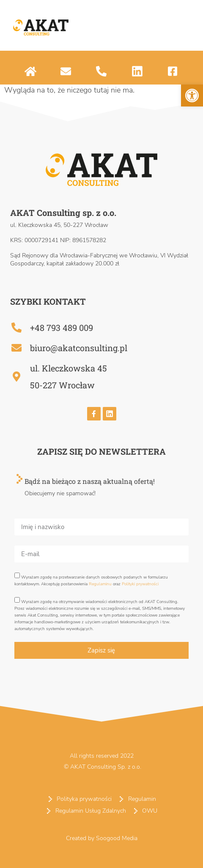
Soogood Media (117, 838)
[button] (192, 96)
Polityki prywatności (140, 584)
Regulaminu (100, 584)
